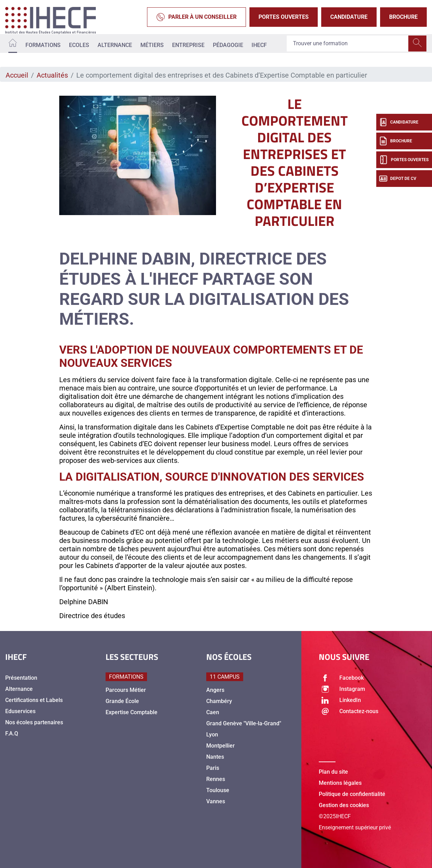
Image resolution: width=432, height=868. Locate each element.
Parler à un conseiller (196, 17)
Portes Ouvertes (284, 17)
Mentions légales (340, 783)
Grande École (122, 701)
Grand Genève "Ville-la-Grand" (244, 723)
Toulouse (218, 790)
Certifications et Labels (34, 700)
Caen (213, 712)
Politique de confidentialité (352, 794)
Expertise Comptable (132, 712)
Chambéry (219, 701)
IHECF (259, 45)
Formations (43, 45)
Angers (215, 690)
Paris (213, 768)
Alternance (115, 45)
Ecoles (79, 45)
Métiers (152, 45)
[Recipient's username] (348, 44)
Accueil (17, 75)
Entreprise (188, 45)
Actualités (52, 75)
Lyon (212, 735)
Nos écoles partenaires (34, 722)
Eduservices (20, 711)
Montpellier (221, 746)
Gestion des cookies (344, 805)
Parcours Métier (126, 690)
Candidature (349, 17)
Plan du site (333, 772)
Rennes (216, 779)
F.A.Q (12, 733)
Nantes (215, 757)
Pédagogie (228, 45)
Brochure (403, 17)
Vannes (216, 801)
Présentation (21, 678)
